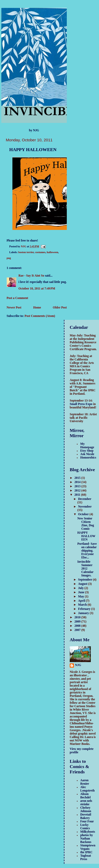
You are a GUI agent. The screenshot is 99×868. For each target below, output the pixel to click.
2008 (78, 626)
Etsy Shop (87, 451)
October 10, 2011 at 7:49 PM (37, 289)
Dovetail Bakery (86, 816)
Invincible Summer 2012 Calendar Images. (85, 569)
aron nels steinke (86, 803)
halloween (52, 252)
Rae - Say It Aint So (31, 276)
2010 (78, 617)
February (85, 609)
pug (9, 258)
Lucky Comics (85, 827)
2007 (78, 630)
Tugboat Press (86, 857)
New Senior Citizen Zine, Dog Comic (86, 524)
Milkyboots (88, 832)
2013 (78, 486)
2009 (78, 622)
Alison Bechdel (85, 796)
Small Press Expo (81, 404)
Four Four (87, 821)
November (85, 507)
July (81, 588)
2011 (78, 495)
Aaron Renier (85, 782)
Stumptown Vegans (88, 847)
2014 (78, 482)
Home (37, 308)
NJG (78, 665)
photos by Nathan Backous (87, 839)
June (82, 592)
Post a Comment (17, 298)
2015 (78, 478)
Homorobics (88, 458)
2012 (78, 491)
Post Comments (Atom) (40, 316)
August (83, 584)
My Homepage (87, 446)
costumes (40, 252)
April (82, 601)
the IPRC (86, 852)
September (86, 580)
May (81, 597)
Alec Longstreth (87, 789)
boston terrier (26, 252)
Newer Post (14, 308)
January (84, 613)
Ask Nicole (87, 454)
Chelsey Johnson (86, 809)
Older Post (60, 308)
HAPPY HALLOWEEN (86, 536)
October (84, 514)
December (85, 499)
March (83, 605)
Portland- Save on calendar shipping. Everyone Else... (87, 551)
